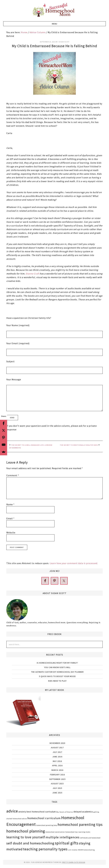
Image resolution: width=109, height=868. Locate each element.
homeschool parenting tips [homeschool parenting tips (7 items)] (80, 825)
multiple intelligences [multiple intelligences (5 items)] (63, 837)
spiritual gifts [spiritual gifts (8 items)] (67, 843)
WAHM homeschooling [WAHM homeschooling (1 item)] (86, 850)
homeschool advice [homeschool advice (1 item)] (20, 819)
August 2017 (57, 747)
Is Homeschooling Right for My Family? (57, 663)
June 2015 (57, 793)
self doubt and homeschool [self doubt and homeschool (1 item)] (90, 838)
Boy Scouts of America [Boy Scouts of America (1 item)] (65, 812)
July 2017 (57, 752)
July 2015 (57, 788)
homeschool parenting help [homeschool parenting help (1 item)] (47, 825)
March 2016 (57, 770)
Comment (13, 475)
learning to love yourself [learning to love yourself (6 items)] (26, 837)
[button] (54, 24)
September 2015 (57, 779)
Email (10, 518)
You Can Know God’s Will (57, 667)
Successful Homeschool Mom (54, 10)
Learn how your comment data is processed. (74, 563)
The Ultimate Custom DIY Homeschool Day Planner (57, 672)
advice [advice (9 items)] (12, 811)
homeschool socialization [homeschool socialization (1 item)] (55, 832)
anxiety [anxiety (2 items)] (22, 812)
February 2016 (57, 775)
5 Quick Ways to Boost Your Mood (57, 676)
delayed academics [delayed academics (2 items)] (83, 812)
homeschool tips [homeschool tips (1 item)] (72, 832)
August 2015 (57, 784)
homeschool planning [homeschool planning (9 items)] (26, 831)
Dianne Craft (33, 274)
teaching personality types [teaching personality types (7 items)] (45, 849)
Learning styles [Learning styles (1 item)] (84, 832)
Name (10, 504)
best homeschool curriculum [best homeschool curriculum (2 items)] (41, 812)
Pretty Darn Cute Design (74, 862)
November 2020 (57, 743)
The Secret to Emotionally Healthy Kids (79, 445)
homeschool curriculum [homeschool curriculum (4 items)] (44, 818)
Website (11, 532)
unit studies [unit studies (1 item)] (73, 850)
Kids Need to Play (57, 681)
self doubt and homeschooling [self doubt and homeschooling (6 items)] (30, 843)
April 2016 (57, 766)
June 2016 (57, 757)
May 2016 (57, 761)
